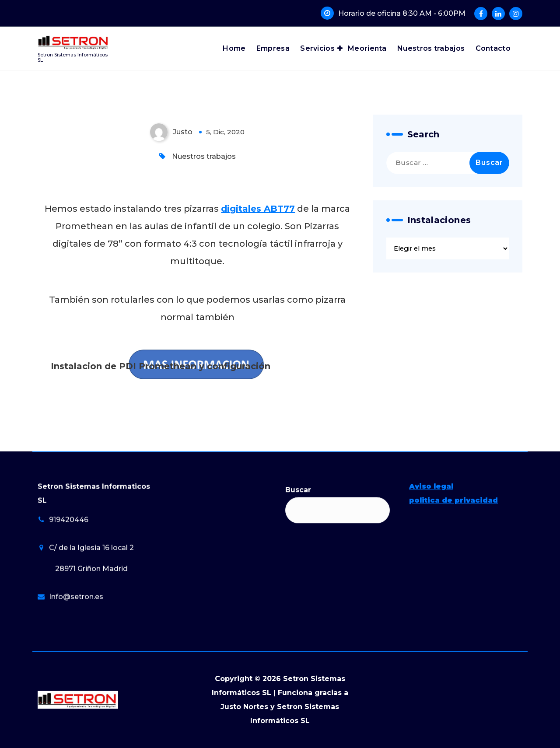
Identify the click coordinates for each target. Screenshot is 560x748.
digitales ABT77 (258, 209)
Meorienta (367, 48)
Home (234, 48)
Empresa (273, 48)
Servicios (317, 48)
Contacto (493, 48)
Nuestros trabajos (431, 48)
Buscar (298, 551)
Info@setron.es (76, 657)
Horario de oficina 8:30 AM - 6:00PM (402, 13)
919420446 (69, 580)
